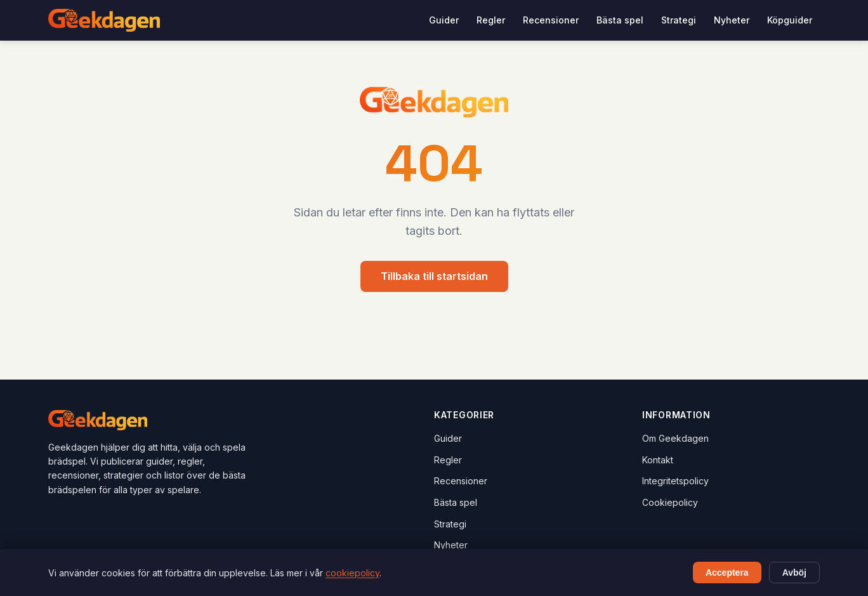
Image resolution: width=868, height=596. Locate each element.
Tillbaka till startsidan (434, 276)
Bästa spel (620, 20)
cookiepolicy (352, 573)
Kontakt (658, 460)
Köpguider (790, 20)
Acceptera (727, 573)
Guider (444, 20)
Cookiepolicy (670, 502)
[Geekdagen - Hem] (104, 20)
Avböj (794, 573)
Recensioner (551, 20)
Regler (491, 20)
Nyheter (732, 20)
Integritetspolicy (675, 481)
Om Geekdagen (675, 438)
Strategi (679, 20)
